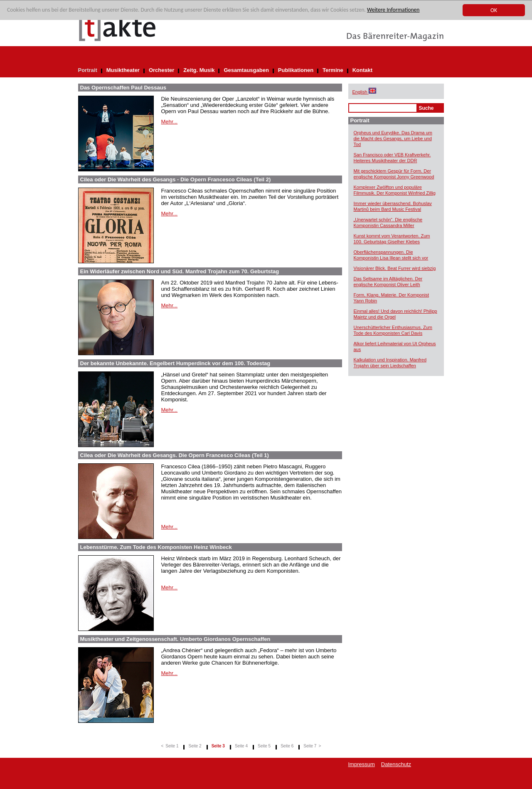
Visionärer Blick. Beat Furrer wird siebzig (395, 268)
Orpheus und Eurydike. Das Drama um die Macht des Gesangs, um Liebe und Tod (393, 139)
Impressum (362, 764)
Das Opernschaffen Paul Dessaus (123, 88)
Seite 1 (172, 746)
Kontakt (362, 70)
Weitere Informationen (393, 10)
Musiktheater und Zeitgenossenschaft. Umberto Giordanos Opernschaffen (175, 639)
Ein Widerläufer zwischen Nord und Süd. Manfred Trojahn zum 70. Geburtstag (180, 271)
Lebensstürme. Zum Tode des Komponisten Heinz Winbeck (156, 547)
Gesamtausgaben (246, 70)
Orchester (161, 70)
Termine (333, 70)
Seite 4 (241, 746)
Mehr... (170, 122)
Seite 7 (310, 746)
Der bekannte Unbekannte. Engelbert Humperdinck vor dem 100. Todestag (175, 363)
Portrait (88, 70)
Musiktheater (123, 70)
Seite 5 (264, 746)
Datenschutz (396, 764)
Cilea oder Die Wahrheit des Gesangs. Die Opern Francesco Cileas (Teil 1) (175, 455)
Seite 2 (195, 746)
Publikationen (296, 70)
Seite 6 (287, 746)
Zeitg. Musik (199, 70)
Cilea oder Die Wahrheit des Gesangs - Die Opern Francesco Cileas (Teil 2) (176, 179)
